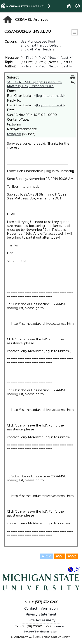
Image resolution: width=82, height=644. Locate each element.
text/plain (14, 134)
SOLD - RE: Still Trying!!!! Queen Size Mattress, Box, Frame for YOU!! (34, 84)
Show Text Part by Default (41, 45)
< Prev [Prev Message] (41, 58)
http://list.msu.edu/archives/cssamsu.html (43, 324)
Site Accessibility (42, 620)
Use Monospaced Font (38, 42)
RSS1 (60, 556)
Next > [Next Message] (54, 58)
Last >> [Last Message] (67, 58)
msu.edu (59, 626)
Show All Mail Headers (37, 49)
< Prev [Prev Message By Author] (41, 66)
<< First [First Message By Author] (27, 66)
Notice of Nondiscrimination (41, 632)
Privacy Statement (41, 614)
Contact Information (41, 609)
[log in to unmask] (50, 96)
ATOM (47, 556)
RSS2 (72, 556)
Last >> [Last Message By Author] (67, 66)
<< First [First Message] (27, 58)
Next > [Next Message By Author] (54, 66)
